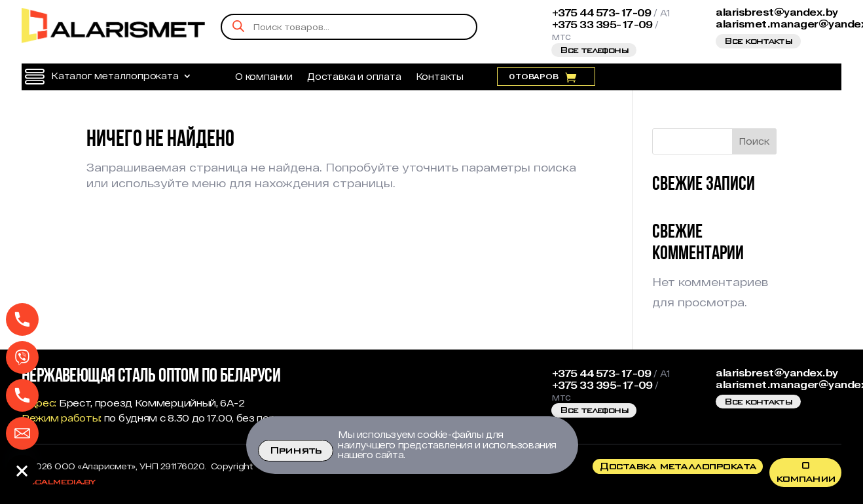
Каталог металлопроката (115, 76)
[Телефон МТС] (22, 395)
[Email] (22, 433)
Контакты (440, 77)
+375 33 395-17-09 (602, 25)
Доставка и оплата (354, 77)
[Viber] (22, 357)
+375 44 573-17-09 (602, 13)
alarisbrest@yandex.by (777, 12)
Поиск (754, 141)
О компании (264, 77)
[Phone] (22, 319)
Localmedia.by (58, 482)
